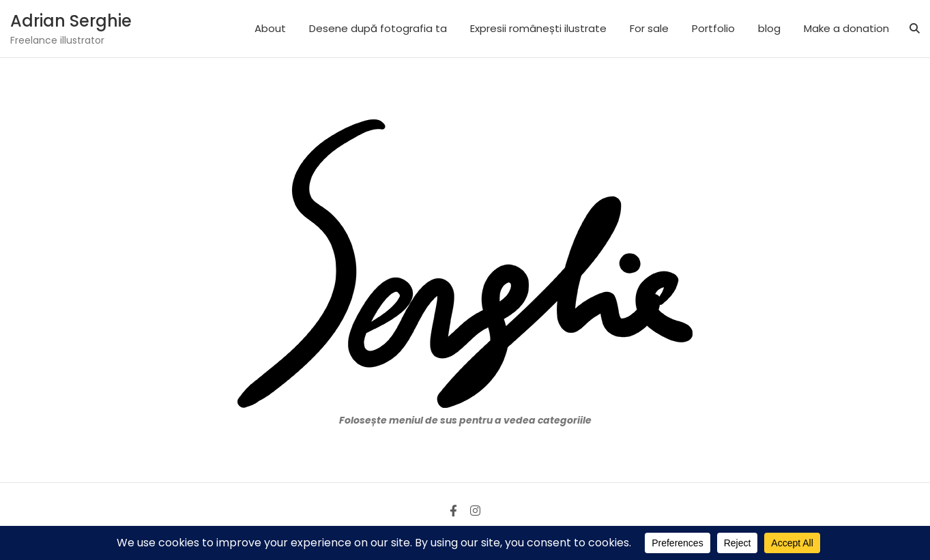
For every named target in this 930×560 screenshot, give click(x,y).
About (270, 28)
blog (769, 28)
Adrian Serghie (71, 21)
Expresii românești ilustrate (538, 28)
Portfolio (713, 28)
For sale (649, 28)
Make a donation (846, 28)
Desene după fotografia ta (378, 28)
